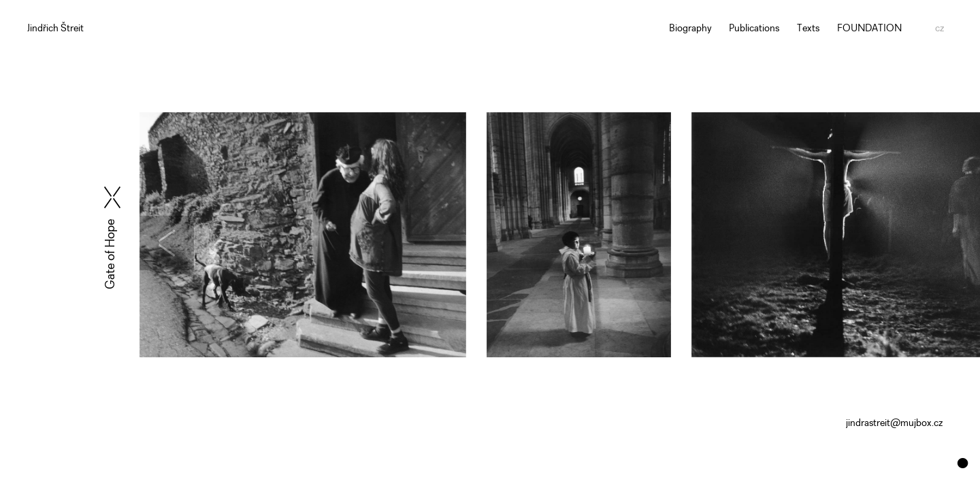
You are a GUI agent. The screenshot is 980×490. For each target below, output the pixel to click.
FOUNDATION (869, 29)
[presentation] (193, 243)
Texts (808, 29)
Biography (690, 29)
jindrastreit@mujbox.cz (894, 424)
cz (940, 29)
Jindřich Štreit (55, 29)
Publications (754, 29)
